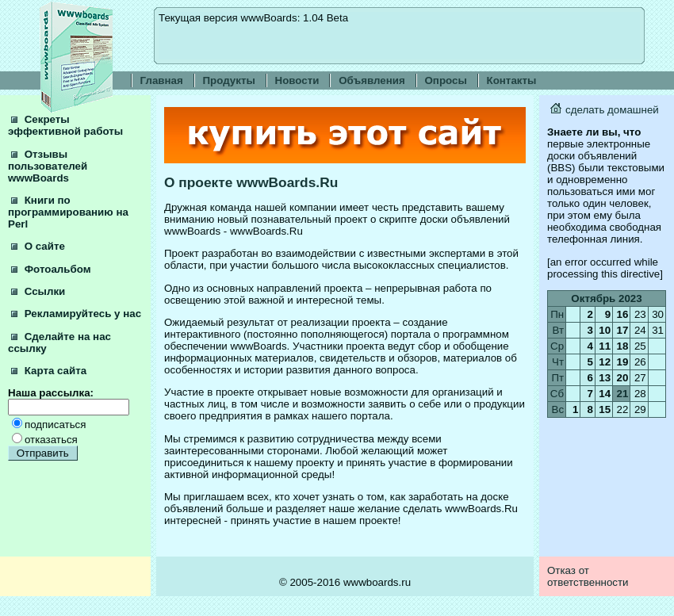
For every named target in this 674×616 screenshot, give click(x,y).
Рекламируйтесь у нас (76, 314)
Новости (297, 80)
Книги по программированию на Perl (68, 212)
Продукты (229, 80)
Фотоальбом (51, 269)
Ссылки (38, 291)
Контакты (512, 80)
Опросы (446, 80)
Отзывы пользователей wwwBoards (48, 166)
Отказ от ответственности (588, 576)
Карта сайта (49, 371)
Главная (162, 80)
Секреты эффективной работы (65, 125)
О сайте (38, 246)
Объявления (372, 80)
